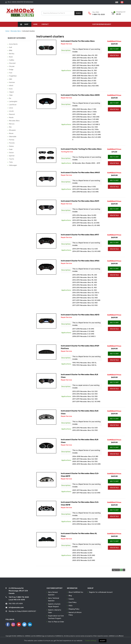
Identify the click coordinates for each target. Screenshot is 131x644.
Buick (11, 57)
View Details (114, 55)
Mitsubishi (12, 130)
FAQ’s (71, 606)
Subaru (11, 146)
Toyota (12, 159)
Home (35, 24)
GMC (11, 79)
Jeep (11, 95)
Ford (11, 73)
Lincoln (11, 111)
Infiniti (11, 86)
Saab (11, 149)
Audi (11, 47)
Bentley (12, 54)
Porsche (12, 143)
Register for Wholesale (25, 2)
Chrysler (12, 66)
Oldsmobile (13, 137)
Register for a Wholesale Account (101, 592)
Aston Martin (13, 44)
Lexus (11, 108)
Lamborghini (13, 101)
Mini (10, 127)
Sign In (14, 2)
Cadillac (12, 60)
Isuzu (11, 89)
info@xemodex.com (16, 607)
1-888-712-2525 (97, 14)
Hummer (12, 82)
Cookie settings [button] (91, 641)
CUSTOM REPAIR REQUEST (102, 24)
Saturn (11, 153)
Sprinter (12, 156)
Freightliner (13, 76)
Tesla (11, 162)
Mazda (11, 117)
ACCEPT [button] (103, 641)
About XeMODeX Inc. (76, 592)
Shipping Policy (74, 609)
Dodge (11, 70)
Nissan (11, 133)
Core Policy (73, 602)
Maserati (12, 114)
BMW (11, 50)
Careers (71, 599)
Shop (26, 24)
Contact (45, 24)
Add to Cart (114, 49)
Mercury (12, 124)
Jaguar (11, 92)
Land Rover (13, 105)
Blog (70, 596)
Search (78, 13)
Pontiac (12, 140)
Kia (10, 98)
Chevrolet (12, 63)
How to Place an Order (56, 622)
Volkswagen (13, 165)
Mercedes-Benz (16, 31)
